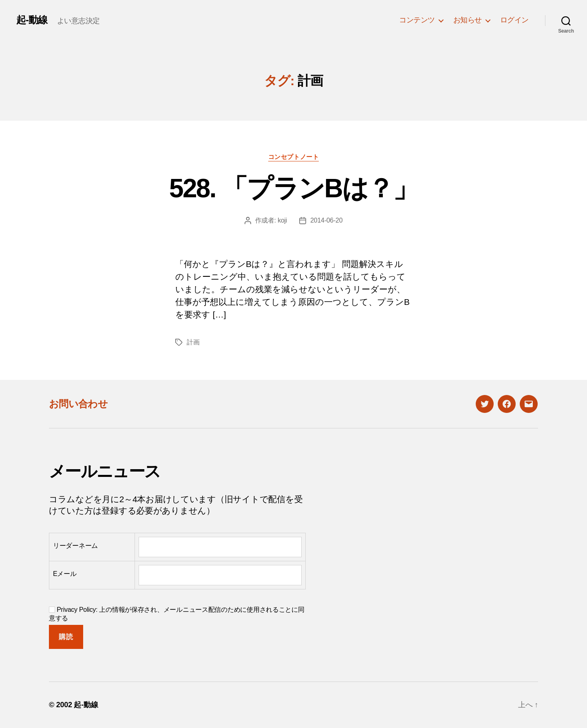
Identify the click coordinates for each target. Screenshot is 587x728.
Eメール (65, 574)
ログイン (514, 20)
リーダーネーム (75, 546)
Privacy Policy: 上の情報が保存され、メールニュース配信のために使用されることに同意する (177, 614)
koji (282, 220)
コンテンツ (417, 20)
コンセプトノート (293, 157)
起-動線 (32, 20)
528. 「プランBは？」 (293, 188)
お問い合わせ (78, 404)
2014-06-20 (326, 220)
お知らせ (468, 20)
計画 (193, 342)
